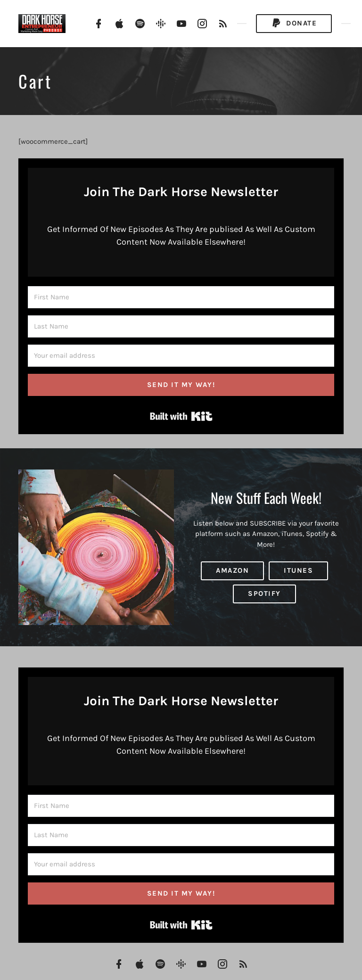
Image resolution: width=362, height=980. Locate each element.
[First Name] (181, 297)
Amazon (232, 570)
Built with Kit (181, 416)
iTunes (298, 570)
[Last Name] (181, 326)
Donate (294, 23)
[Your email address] (181, 356)
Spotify (264, 593)
